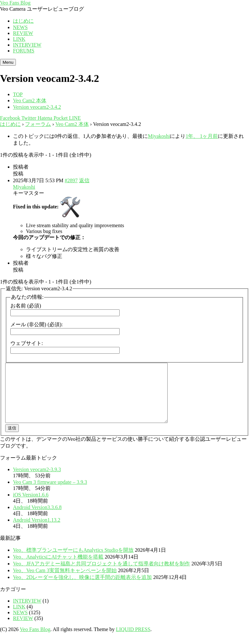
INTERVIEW (27, 45)
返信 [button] (84, 180)
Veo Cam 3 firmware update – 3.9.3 (50, 494)
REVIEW (23, 33)
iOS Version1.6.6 (31, 506)
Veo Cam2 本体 (72, 124)
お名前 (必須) (26, 306)
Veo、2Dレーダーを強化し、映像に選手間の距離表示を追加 (82, 589)
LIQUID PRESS (133, 641)
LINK (19, 39)
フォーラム (38, 124)
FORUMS (24, 51)
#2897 (71, 180)
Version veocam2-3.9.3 (37, 481)
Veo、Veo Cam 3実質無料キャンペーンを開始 (65, 582)
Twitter (28, 118)
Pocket (60, 118)
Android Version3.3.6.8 (37, 519)
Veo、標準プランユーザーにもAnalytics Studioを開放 (73, 562)
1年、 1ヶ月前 (202, 136)
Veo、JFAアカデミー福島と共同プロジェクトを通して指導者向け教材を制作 (101, 575)
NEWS (20, 27)
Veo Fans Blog (15, 3)
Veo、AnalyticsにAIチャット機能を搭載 (58, 568)
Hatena (44, 118)
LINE (74, 118)
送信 (12, 440)
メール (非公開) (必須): (37, 324)
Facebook (10, 118)
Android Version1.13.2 (37, 532)
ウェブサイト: (27, 343)
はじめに (23, 21)
